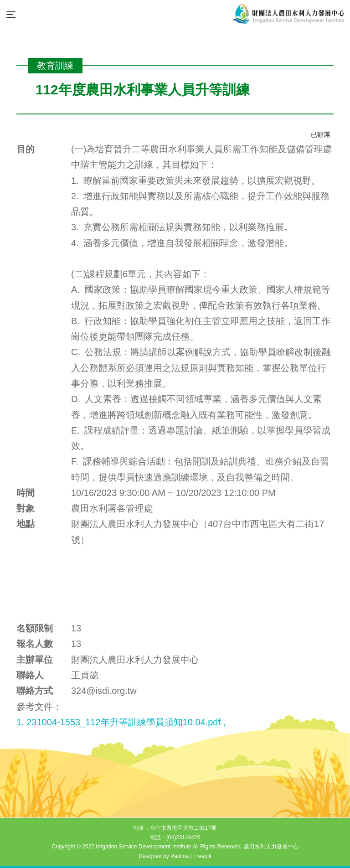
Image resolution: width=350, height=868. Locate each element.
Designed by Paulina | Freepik (175, 856)
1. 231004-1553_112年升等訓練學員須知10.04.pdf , (121, 722)
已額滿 (320, 134)
